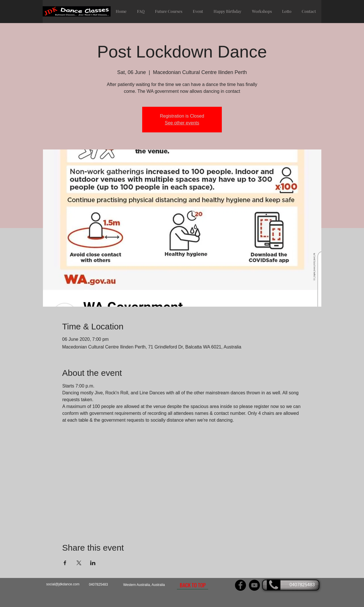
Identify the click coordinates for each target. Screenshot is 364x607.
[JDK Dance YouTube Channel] (254, 585)
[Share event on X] (79, 563)
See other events (182, 123)
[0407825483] (291, 585)
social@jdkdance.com (63, 584)
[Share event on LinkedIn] (93, 563)
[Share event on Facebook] (65, 563)
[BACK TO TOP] (193, 585)
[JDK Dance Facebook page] (240, 585)
